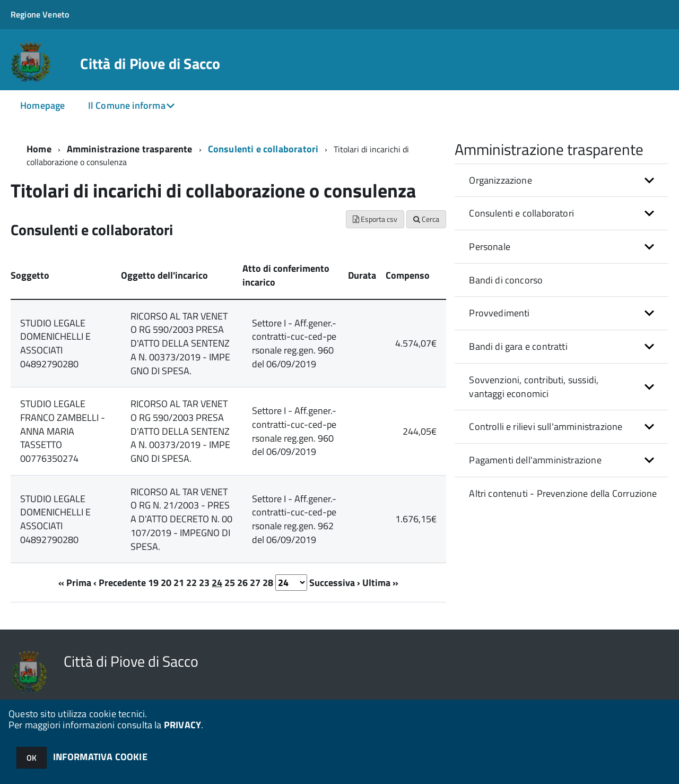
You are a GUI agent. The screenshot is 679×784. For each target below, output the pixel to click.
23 (204, 583)
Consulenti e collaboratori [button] (521, 213)
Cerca (426, 219)
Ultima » (380, 583)
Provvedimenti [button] (499, 313)
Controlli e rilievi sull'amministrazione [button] (546, 427)
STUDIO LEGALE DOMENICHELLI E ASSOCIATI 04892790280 (55, 343)
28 (268, 583)
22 (191, 583)
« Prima (75, 583)
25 (230, 583)
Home (39, 149)
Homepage (42, 105)
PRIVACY (182, 725)
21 (179, 583)
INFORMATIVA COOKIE (100, 757)
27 (255, 583)
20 (166, 583)
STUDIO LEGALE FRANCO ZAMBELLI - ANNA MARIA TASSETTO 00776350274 (63, 431)
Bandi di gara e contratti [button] (518, 346)
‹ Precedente (120, 583)
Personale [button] (490, 247)
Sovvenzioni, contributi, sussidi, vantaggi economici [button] (534, 387)
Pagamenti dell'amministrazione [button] (535, 460)
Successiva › (335, 583)
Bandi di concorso (506, 280)
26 (242, 583)
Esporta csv (375, 219)
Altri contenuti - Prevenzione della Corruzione (563, 493)
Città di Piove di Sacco (150, 64)
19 (153, 583)
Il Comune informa (127, 105)
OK (32, 758)
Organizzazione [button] (500, 180)
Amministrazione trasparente (130, 149)
